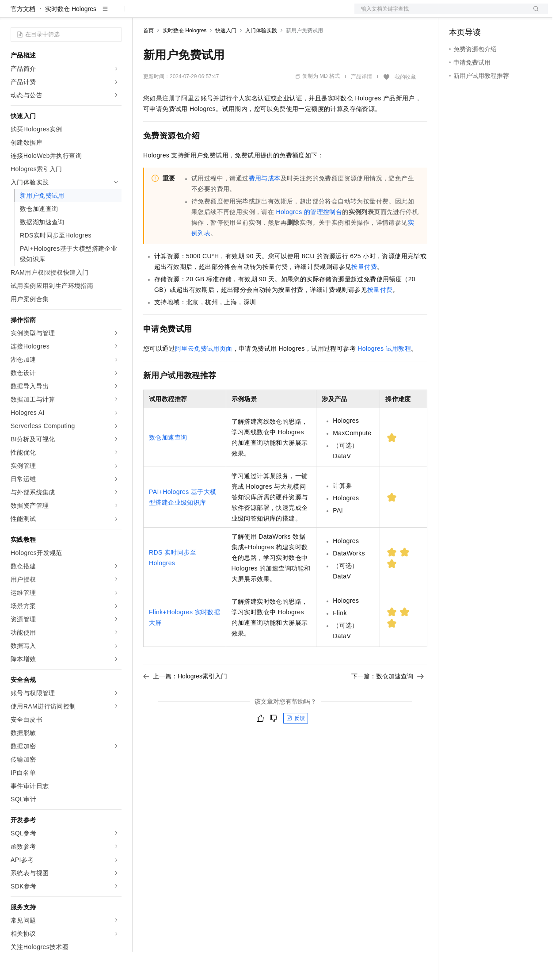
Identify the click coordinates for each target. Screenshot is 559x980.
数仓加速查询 (168, 466)
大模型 (91, 14)
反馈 (296, 746)
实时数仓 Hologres (71, 37)
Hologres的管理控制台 (309, 240)
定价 (191, 14)
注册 (501, 14)
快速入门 (226, 59)
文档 (440, 14)
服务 (261, 14)
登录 (533, 14)
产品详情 (361, 105)
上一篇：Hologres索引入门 (185, 704)
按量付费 (364, 295)
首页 (148, 59)
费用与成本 (265, 207)
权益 (170, 14)
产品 (115, 14)
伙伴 (240, 14)
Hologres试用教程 (384, 377)
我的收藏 (405, 105)
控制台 (480, 14)
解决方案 (142, 14)
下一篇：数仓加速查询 (388, 704)
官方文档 (23, 37)
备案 (459, 14)
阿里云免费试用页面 (204, 377)
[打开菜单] (14, 14)
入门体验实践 (261, 59)
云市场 (215, 14)
